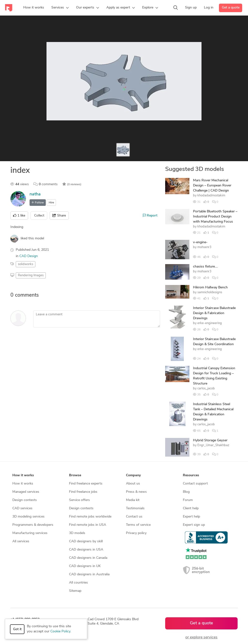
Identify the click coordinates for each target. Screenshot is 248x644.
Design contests (25, 500)
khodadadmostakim (211, 196)
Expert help (191, 517)
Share (59, 216)
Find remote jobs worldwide (90, 517)
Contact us (134, 517)
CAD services (22, 508)
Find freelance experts (86, 484)
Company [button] (133, 475)
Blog (186, 492)
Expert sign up (194, 525)
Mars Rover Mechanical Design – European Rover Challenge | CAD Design (212, 186)
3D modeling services (28, 517)
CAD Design (29, 256)
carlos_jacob (206, 389)
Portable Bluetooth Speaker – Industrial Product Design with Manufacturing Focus (215, 217)
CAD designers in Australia (89, 574)
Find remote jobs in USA (88, 525)
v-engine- (200, 242)
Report (150, 216)
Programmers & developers (33, 525)
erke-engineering (210, 323)
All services (21, 541)
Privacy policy (136, 533)
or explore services (201, 637)
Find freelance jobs (83, 492)
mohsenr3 (204, 247)
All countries (78, 583)
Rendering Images (31, 275)
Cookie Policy (60, 631)
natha (35, 194)
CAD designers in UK (85, 566)
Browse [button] (75, 475)
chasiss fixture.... (205, 267)
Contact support (195, 484)
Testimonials (135, 508)
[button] (60, 8)
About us (133, 484)
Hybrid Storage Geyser (210, 440)
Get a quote (231, 8)
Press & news (136, 492)
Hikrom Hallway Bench (210, 288)
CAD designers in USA (86, 550)
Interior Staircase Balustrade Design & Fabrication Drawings (214, 313)
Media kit (133, 500)
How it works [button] (23, 475)
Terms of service (138, 525)
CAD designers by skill (86, 541)
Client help (191, 508)
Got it (17, 629)
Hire (51, 203)
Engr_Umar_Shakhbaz (213, 445)
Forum (188, 500)
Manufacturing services (30, 533)
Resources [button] (191, 475)
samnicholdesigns (210, 292)
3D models (77, 533)
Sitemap (75, 591)
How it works (23, 484)
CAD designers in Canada (88, 558)
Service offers (79, 500)
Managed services (26, 492)
